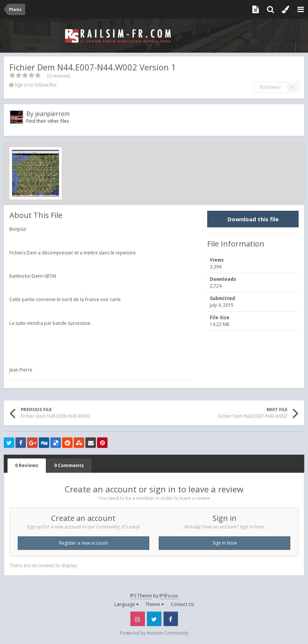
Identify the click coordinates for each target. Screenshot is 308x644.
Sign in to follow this (35, 85)
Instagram (138, 619)
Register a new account (83, 543)
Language (127, 604)
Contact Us (182, 604)
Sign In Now (225, 543)
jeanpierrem (52, 114)
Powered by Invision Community (154, 633)
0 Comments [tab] (69, 465)
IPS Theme (141, 596)
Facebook (171, 619)
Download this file (253, 219)
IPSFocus (169, 596)
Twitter (154, 619)
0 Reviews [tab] (27, 465)
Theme (155, 604)
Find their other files (48, 121)
